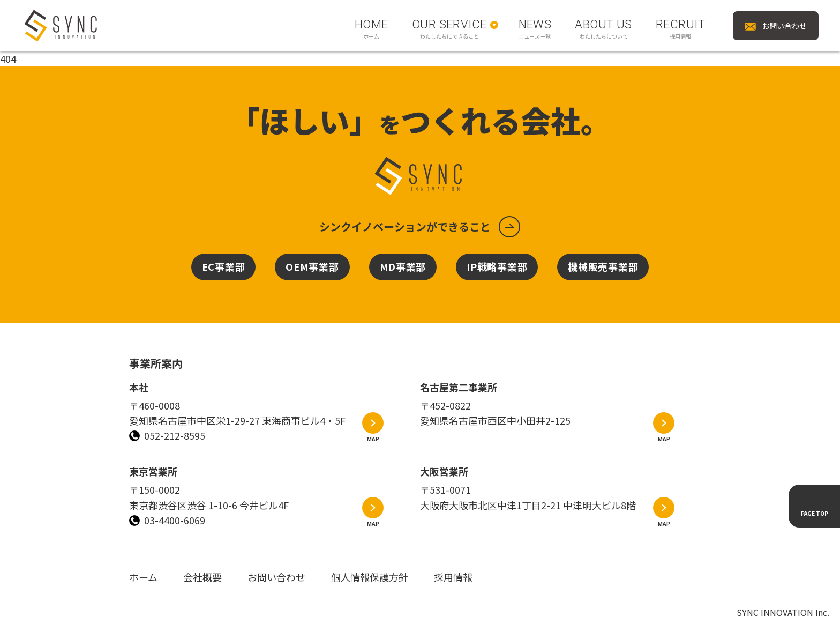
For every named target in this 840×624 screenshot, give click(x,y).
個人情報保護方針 (370, 577)
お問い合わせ (276, 577)
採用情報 (453, 577)
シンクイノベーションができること (405, 226)
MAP (373, 439)
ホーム (143, 577)
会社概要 (202, 577)
